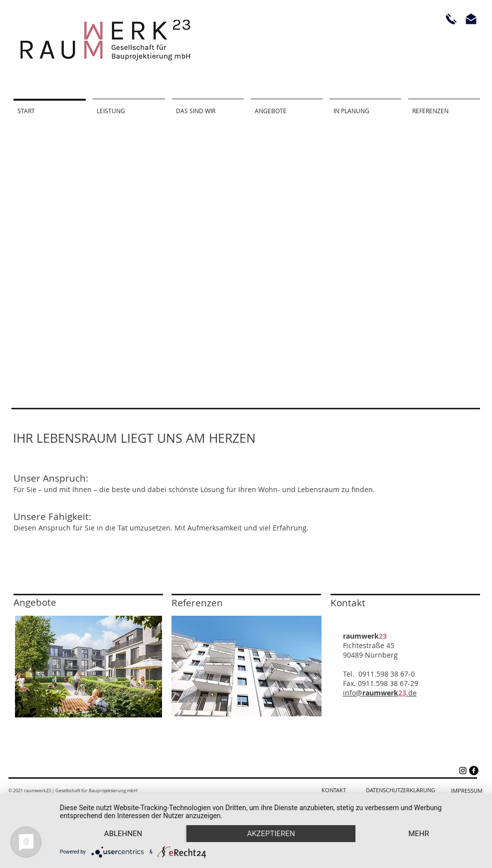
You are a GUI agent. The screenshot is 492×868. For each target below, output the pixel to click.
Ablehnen (123, 834)
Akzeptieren (271, 834)
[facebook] (474, 771)
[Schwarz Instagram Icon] (463, 771)
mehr (419, 834)
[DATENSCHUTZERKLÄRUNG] (401, 790)
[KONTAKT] (334, 790)
